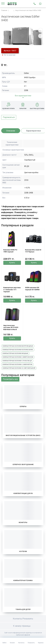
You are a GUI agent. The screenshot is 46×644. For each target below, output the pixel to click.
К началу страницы (23, 626)
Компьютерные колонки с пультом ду (17, 361)
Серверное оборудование (23, 465)
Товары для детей (23, 609)
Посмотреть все (10, 379)
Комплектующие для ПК (23, 493)
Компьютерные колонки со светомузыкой (19, 368)
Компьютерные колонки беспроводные (18, 346)
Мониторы (23, 523)
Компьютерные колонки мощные (15, 353)
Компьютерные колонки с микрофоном (18, 357)
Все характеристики (23, 96)
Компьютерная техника (23, 580)
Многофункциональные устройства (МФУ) (23, 435)
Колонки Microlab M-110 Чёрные (33, 251)
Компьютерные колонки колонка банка (18, 350)
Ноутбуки (23, 551)
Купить (12, 263)
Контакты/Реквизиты (23, 619)
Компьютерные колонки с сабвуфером (17, 364)
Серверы (23, 407)
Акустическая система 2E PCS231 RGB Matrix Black (11, 327)
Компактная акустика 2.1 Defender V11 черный (12, 290)
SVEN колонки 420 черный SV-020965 (32, 289)
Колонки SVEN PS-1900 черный (10, 251)
